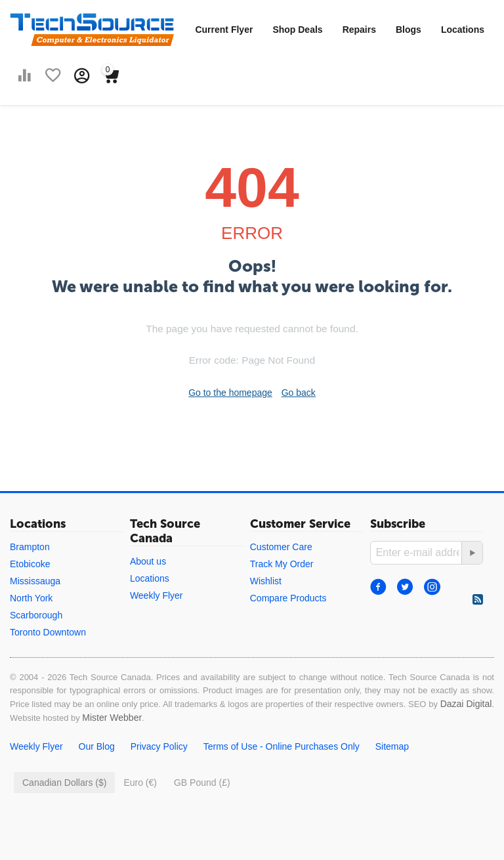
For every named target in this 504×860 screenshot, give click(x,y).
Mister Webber (112, 718)
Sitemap (392, 746)
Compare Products (288, 598)
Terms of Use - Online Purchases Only (282, 746)
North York (31, 598)
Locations (463, 30)
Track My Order (282, 564)
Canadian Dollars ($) (64, 783)
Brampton (30, 547)
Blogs (409, 30)
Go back (299, 393)
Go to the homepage (230, 393)
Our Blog (97, 746)
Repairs (359, 30)
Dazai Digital (466, 704)
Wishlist (266, 581)
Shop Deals (297, 30)
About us (148, 561)
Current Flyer (224, 30)
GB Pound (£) (202, 783)
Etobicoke (30, 564)
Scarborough (36, 615)
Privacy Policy (159, 746)
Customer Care (281, 547)
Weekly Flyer (157, 595)
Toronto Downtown (48, 632)
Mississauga (35, 581)
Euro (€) (140, 783)
